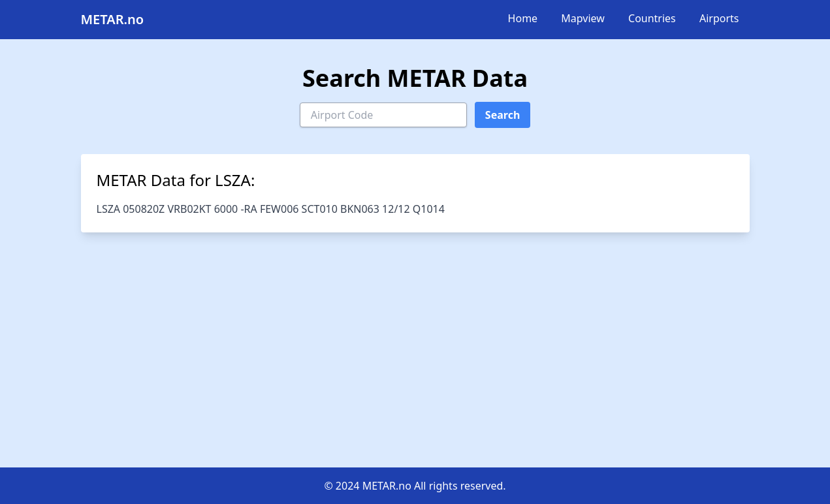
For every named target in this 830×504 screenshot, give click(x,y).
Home (523, 18)
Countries (652, 18)
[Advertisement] (415, 350)
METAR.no (113, 19)
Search (503, 115)
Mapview (583, 18)
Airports (719, 18)
